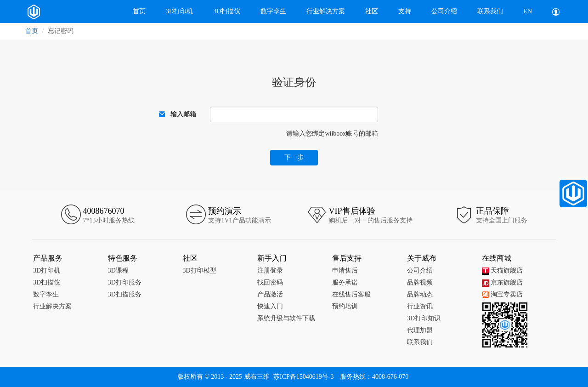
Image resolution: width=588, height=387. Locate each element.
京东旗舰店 (502, 282)
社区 (372, 11)
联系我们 (490, 11)
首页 (139, 11)
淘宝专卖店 (502, 294)
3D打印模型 (200, 270)
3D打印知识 (424, 318)
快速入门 (270, 306)
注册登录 (270, 270)
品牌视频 (420, 282)
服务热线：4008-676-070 (374, 377)
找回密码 (270, 282)
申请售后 (345, 270)
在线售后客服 (351, 294)
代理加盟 (420, 330)
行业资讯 (420, 306)
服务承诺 (345, 282)
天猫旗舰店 (502, 270)
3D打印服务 (125, 282)
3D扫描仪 (227, 11)
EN (528, 11)
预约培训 (345, 306)
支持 (405, 11)
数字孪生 (273, 11)
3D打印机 (179, 11)
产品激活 (270, 294)
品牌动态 (420, 294)
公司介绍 (444, 11)
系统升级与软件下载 (286, 318)
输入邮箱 (183, 114)
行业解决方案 (326, 11)
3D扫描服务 (125, 294)
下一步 (294, 157)
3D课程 (118, 270)
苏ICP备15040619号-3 (303, 377)
